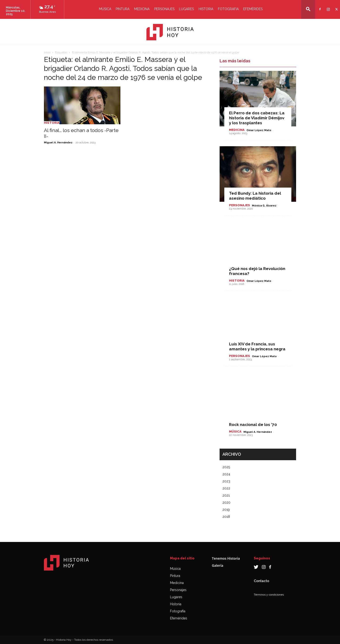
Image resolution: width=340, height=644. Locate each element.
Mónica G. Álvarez (264, 206)
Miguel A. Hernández (58, 143)
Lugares (186, 9)
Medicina (142, 9)
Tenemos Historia (226, 558)
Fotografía (178, 611)
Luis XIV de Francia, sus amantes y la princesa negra (257, 346)
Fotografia (228, 9)
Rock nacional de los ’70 (253, 425)
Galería (217, 565)
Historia (206, 9)
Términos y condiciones (269, 595)
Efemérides (253, 9)
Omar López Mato (259, 130)
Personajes (164, 9)
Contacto (261, 581)
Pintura (123, 9)
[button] (308, 9)
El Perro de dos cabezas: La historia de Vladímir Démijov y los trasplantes (257, 118)
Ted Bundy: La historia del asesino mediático (255, 196)
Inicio (47, 52)
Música (105, 9)
